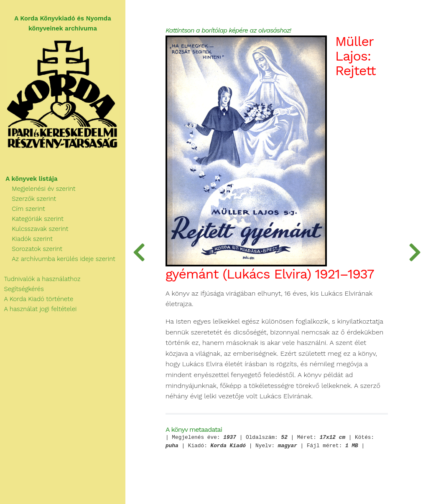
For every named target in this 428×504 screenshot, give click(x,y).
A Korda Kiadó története (37, 299)
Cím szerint (23, 209)
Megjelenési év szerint (38, 189)
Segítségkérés (22, 289)
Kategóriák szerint (32, 219)
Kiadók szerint (26, 239)
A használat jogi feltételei (38, 309)
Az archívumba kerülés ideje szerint (58, 259)
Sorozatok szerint (31, 249)
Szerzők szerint (28, 199)
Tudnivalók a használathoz (40, 279)
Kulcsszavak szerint (34, 229)
